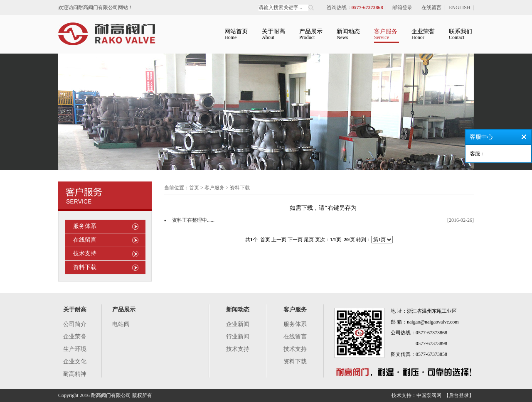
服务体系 (85, 226)
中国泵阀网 (429, 395)
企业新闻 (238, 324)
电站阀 (121, 324)
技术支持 (85, 254)
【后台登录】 (459, 395)
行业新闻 (238, 337)
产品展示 (124, 310)
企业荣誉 (75, 337)
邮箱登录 (402, 7)
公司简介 (75, 324)
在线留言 (431, 7)
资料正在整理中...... (193, 220)
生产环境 (75, 349)
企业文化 (75, 362)
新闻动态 (238, 310)
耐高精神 (75, 374)
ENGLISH (459, 7)
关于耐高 (75, 310)
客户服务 (295, 310)
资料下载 (85, 267)
